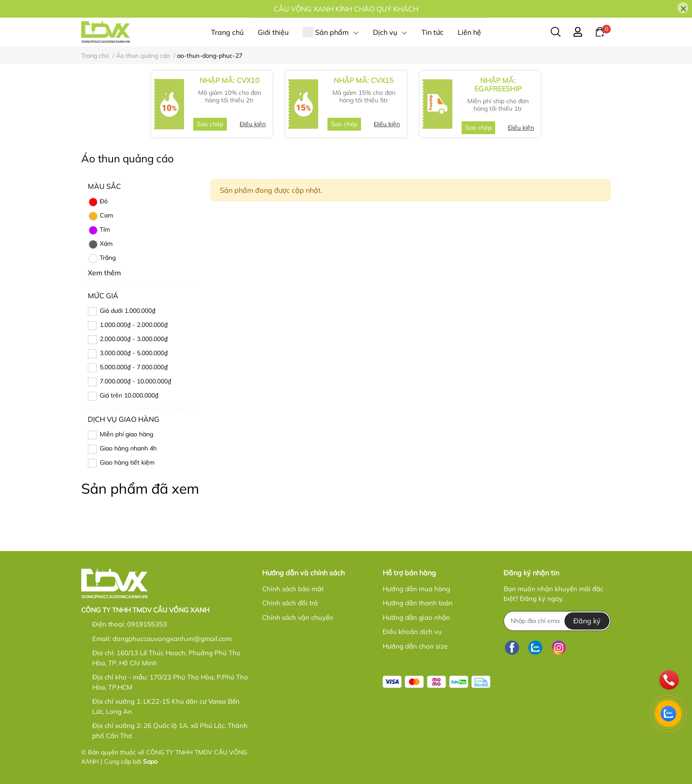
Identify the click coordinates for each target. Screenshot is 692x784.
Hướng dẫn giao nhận (416, 617)
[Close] (683, 8)
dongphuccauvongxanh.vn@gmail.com (172, 639)
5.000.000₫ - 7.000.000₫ (134, 367)
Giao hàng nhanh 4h (128, 448)
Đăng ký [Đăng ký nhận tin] (587, 621)
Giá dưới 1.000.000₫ (128, 311)
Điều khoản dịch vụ (412, 632)
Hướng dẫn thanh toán (418, 603)
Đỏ (98, 202)
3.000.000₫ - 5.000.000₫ (134, 353)
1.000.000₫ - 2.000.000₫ (134, 325)
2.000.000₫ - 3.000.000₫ (134, 339)
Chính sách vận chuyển (298, 617)
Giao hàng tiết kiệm (127, 462)
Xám (100, 244)
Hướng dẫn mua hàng (416, 589)
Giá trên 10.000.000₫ (129, 395)
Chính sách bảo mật (293, 589)
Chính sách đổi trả (290, 603)
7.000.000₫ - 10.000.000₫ (135, 381)
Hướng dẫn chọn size (415, 646)
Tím (99, 230)
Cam (100, 216)
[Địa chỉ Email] (557, 621)
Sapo (150, 761)
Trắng (102, 259)
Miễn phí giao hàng (126, 434)
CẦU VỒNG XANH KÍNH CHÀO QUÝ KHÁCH (346, 9)
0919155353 (147, 624)
